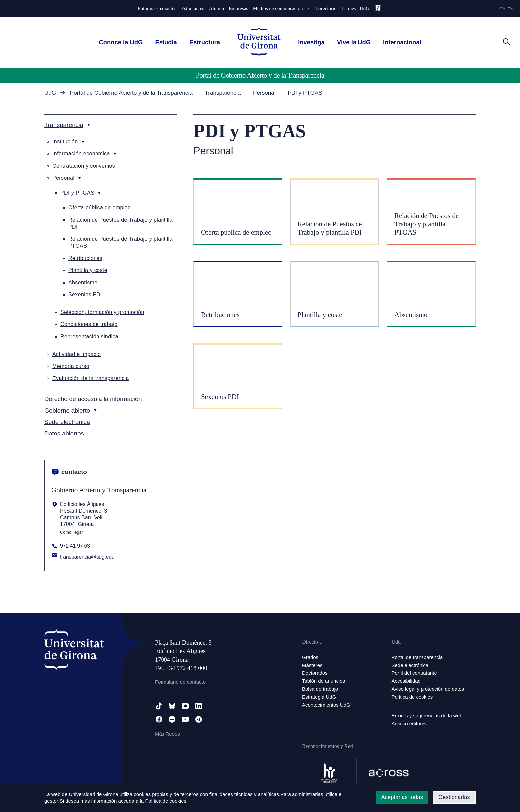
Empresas (238, 8)
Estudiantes (193, 8)
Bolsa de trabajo (320, 689)
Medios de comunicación (278, 8)
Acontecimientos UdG (326, 705)
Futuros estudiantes (157, 8)
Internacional (402, 42)
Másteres (312, 665)
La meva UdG (355, 8)
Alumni (217, 8)
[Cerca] (507, 42)
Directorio (326, 8)
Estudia (166, 42)
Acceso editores (409, 723)
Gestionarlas (454, 797)
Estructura (205, 42)
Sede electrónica (410, 665)
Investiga (311, 42)
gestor (51, 801)
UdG (50, 93)
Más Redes (167, 734)
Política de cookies (412, 697)
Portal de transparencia (417, 657)
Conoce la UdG (121, 42)
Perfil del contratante (415, 673)
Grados (310, 657)
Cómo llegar (71, 532)
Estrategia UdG (319, 697)
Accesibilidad (406, 681)
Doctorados (315, 673)
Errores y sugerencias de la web (427, 715)
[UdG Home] (259, 42)
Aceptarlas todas (402, 797)
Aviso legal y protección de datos (428, 689)
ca (502, 9)
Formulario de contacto (180, 682)
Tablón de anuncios (324, 681)
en (510, 9)
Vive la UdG (354, 42)
